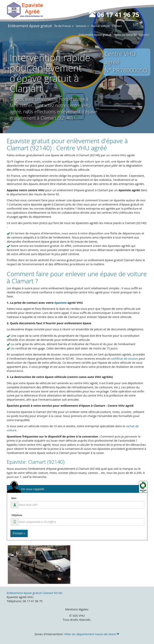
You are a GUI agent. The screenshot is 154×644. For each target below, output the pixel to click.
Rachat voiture (100, 26)
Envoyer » (19, 533)
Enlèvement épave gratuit (30, 26)
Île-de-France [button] (64, 26)
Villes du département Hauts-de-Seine (92, 634)
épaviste (61, 303)
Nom (14, 498)
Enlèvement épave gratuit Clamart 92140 (35, 593)
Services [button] (82, 26)
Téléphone (17, 515)
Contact (117, 26)
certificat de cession (125, 358)
